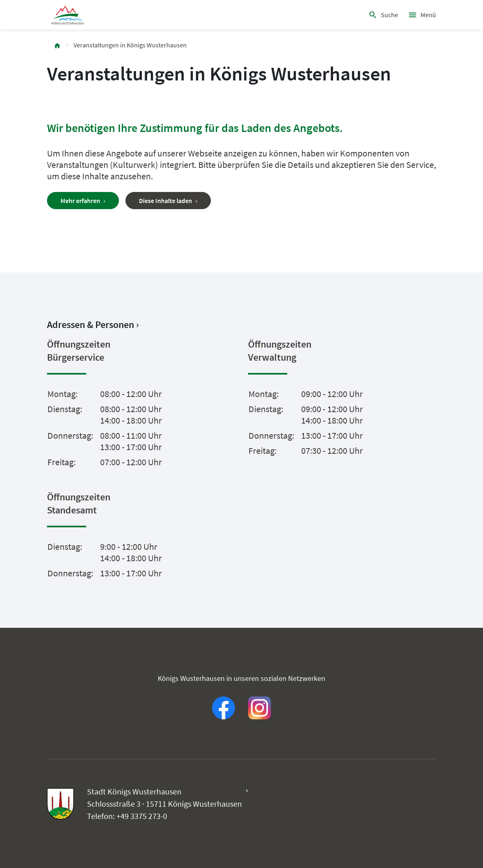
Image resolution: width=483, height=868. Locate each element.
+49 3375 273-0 (142, 816)
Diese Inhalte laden (168, 201)
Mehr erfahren (83, 201)
